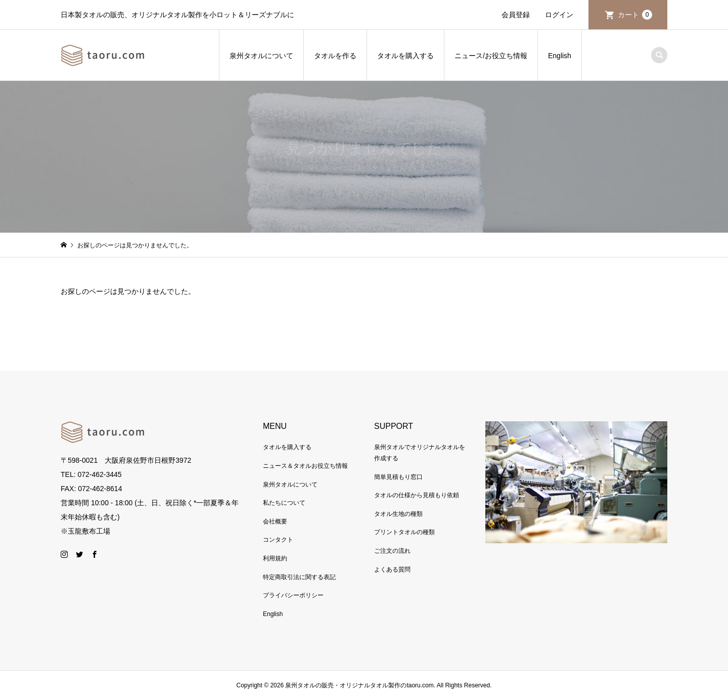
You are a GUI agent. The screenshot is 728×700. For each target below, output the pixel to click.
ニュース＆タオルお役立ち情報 (305, 466)
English (560, 56)
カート (635, 15)
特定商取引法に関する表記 (299, 577)
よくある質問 (392, 570)
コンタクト (278, 540)
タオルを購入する (405, 56)
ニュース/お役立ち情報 (491, 56)
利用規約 (275, 558)
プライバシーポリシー (293, 595)
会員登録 (516, 15)
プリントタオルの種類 (404, 532)
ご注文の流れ (392, 551)
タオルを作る (335, 56)
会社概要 (275, 521)
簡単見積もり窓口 (398, 477)
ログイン (559, 15)
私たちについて (284, 503)
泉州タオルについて (261, 56)
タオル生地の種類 (398, 514)
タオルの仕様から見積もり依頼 (417, 495)
